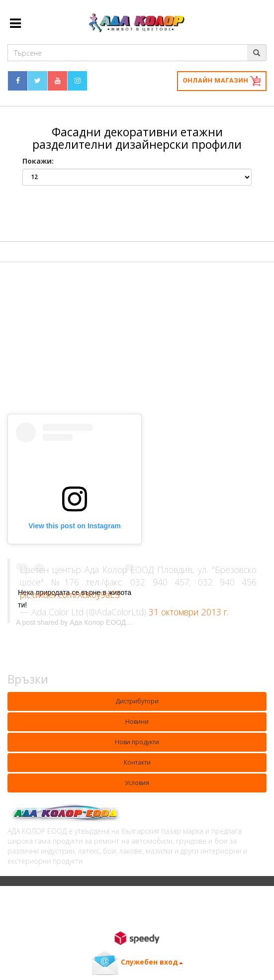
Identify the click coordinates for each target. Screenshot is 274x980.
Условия (137, 783)
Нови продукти (137, 742)
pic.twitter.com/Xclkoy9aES (70, 594)
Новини (137, 722)
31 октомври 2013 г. (189, 612)
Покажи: (38, 161)
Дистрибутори (137, 701)
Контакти (137, 762)
